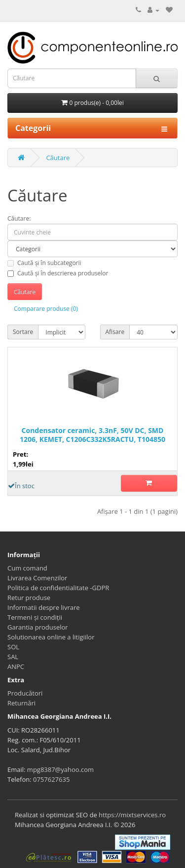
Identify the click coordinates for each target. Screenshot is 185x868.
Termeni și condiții (35, 617)
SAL (13, 657)
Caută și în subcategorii (44, 263)
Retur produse (29, 598)
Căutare (58, 158)
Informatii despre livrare (44, 607)
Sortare (23, 332)
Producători (25, 693)
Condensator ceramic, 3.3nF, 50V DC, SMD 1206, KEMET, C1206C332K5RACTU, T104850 (92, 435)
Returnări (21, 703)
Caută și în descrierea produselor (58, 273)
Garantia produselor (38, 627)
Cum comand (27, 568)
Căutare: (19, 218)
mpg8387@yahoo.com (60, 769)
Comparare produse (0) (46, 309)
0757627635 (51, 779)
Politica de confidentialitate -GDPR (58, 588)
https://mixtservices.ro (132, 815)
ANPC (16, 667)
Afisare (115, 332)
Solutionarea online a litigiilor (51, 637)
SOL (13, 647)
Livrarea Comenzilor (37, 578)
